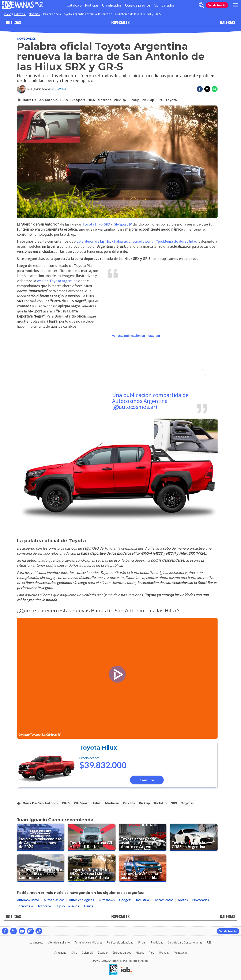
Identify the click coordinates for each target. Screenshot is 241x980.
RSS (209, 942)
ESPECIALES (120, 22)
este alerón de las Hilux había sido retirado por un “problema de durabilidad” (138, 241)
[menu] (236, 5)
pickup (134, 100)
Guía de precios (138, 5)
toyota (171, 100)
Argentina (60, 953)
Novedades (26, 39)
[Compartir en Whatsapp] (215, 89)
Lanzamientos (163, 900)
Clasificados (112, 5)
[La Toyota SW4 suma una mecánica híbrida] (143, 868)
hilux (92, 100)
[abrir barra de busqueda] (202, 5)
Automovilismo (28, 900)
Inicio (7, 14)
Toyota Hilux (98, 748)
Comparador (164, 5)
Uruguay (164, 953)
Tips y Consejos (68, 906)
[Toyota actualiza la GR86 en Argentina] (194, 837)
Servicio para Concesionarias (185, 942)
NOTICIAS (13, 22)
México (140, 953)
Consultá (147, 780)
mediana (105, 100)
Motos (183, 900)
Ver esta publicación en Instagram (136, 336)
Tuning (88, 906)
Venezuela (180, 953)
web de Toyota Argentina (57, 281)
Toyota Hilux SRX (96, 224)
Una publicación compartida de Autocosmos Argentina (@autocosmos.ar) (150, 401)
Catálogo (74, 5)
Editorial (20, 14)
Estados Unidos (122, 953)
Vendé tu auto (217, 5)
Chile (74, 953)
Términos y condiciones (88, 942)
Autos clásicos (54, 900)
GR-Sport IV (123, 224)
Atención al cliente (59, 942)
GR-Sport (78, 100)
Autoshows (107, 900)
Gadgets (125, 900)
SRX (160, 100)
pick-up (148, 100)
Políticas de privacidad (120, 942)
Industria (142, 900)
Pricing (142, 942)
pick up (120, 100)
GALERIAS (227, 22)
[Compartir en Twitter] (207, 89)
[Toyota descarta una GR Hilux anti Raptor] (92, 837)
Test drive (45, 906)
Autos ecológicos (81, 900)
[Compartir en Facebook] (200, 89)
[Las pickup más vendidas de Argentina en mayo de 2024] (41, 837)
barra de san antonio (40, 100)
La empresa (37, 942)
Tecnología (25, 906)
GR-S (64, 100)
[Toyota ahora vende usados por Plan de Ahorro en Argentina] (143, 837)
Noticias (92, 5)
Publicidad (157, 942)
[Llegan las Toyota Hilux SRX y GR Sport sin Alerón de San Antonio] (92, 868)
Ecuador (103, 953)
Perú (152, 953)
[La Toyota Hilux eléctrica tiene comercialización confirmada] (41, 868)
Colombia (87, 953)
